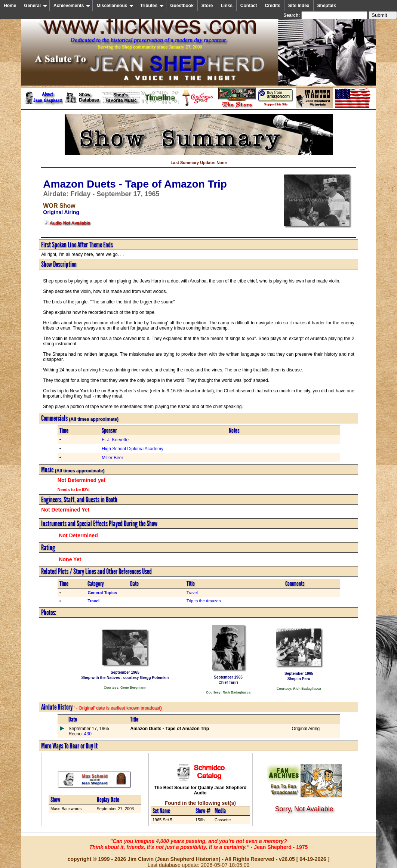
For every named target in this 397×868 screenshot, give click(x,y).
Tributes (152, 6)
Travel (192, 593)
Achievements (72, 6)
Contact (249, 6)
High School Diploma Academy (133, 449)
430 (87, 734)
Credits (273, 6)
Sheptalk (327, 6)
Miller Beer (112, 458)
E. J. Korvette (115, 440)
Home (10, 6)
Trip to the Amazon (204, 601)
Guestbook (182, 6)
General (36, 6)
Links (227, 6)
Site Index (299, 6)
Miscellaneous (115, 6)
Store (207, 6)
